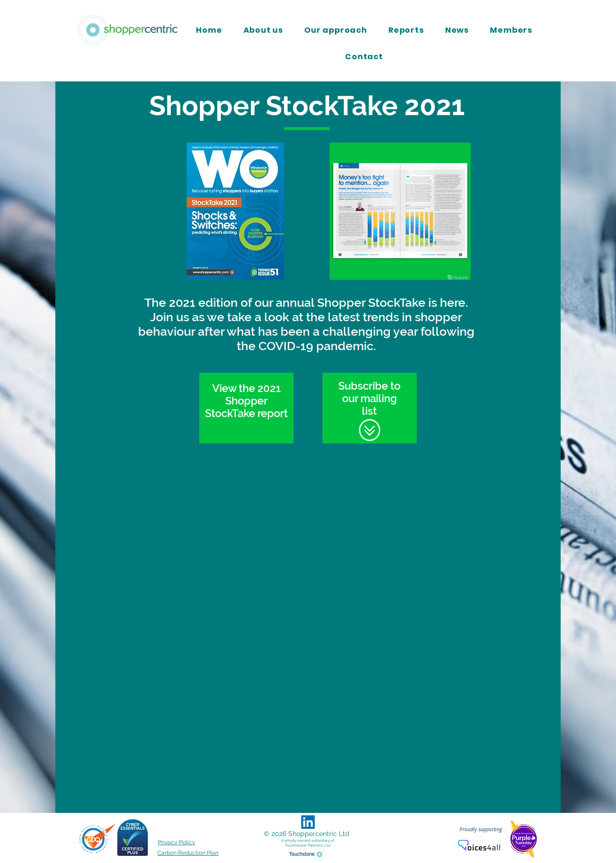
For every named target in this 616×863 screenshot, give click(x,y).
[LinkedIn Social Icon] (308, 822)
